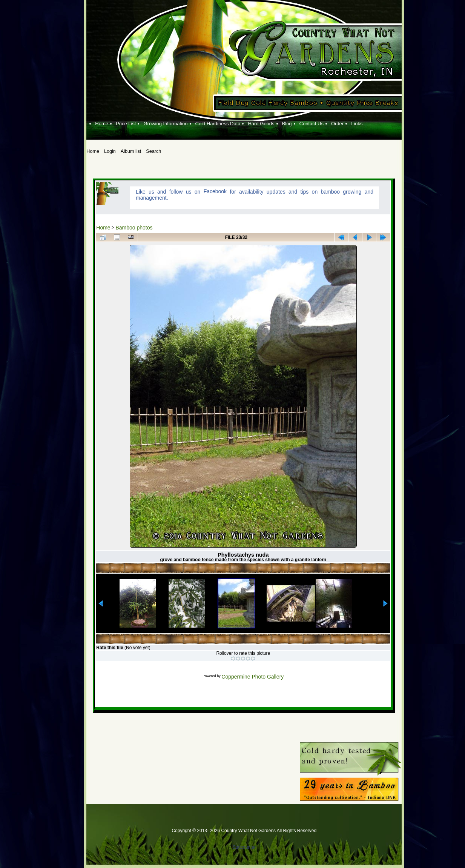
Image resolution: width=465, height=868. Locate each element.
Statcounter (244, 847)
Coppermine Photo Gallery (252, 677)
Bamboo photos (134, 228)
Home (103, 228)
